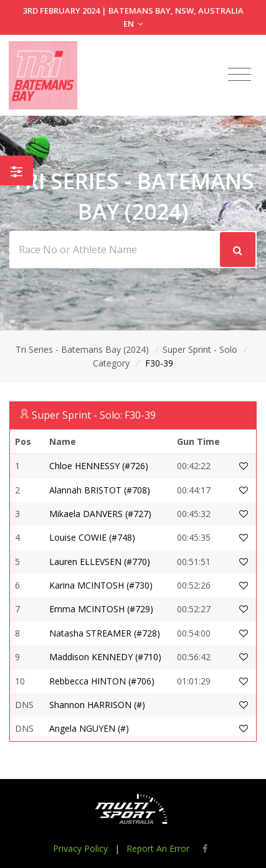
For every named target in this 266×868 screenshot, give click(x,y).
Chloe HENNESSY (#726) (99, 466)
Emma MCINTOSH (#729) (101, 609)
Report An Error (158, 848)
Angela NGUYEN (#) (89, 728)
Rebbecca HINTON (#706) (102, 681)
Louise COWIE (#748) (92, 537)
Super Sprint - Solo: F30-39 (94, 415)
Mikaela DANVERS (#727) (100, 514)
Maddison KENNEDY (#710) (105, 657)
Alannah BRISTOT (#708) (100, 490)
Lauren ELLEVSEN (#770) (100, 562)
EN (133, 24)
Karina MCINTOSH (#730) (101, 585)
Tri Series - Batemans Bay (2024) (82, 349)
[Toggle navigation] (240, 75)
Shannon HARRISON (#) (97, 705)
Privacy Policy (80, 848)
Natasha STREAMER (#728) (105, 633)
